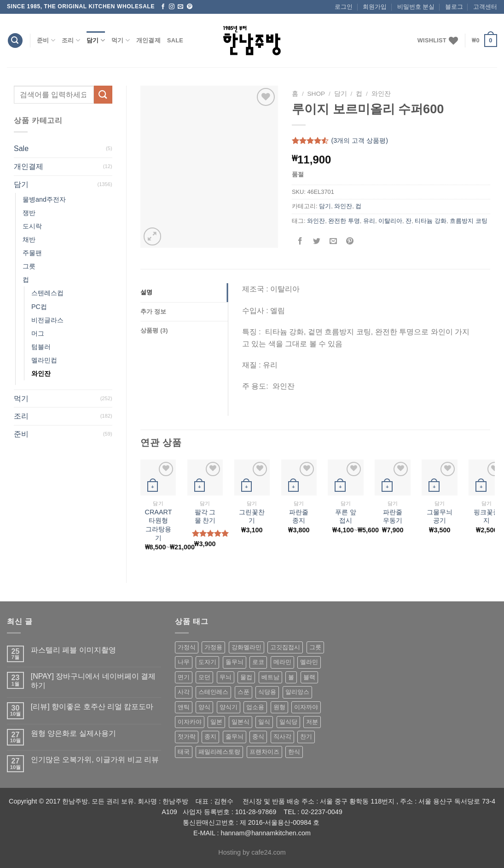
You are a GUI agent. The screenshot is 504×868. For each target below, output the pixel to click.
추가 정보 (154, 312)
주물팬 (32, 253)
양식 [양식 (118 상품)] (204, 707)
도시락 (32, 226)
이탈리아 (390, 221)
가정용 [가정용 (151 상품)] (213, 647)
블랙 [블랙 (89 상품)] (309, 677)
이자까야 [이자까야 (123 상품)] (306, 707)
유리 (369, 221)
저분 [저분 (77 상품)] (312, 722)
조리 (71, 40)
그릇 (29, 266)
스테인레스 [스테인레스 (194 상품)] (213, 692)
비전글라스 (47, 320)
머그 (38, 333)
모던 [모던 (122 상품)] (204, 677)
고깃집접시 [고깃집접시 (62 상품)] (285, 647)
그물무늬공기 (440, 516)
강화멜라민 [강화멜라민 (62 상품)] (246, 647)
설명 (147, 292)
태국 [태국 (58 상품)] (184, 752)
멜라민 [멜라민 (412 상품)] (309, 662)
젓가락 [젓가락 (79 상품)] (187, 737)
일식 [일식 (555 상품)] (264, 722)
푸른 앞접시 (346, 516)
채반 (29, 239)
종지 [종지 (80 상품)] (210, 737)
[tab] (184, 292)
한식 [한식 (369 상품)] (294, 752)
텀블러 (41, 347)
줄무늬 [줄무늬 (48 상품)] (235, 737)
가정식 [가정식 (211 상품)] (187, 647)
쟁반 (29, 213)
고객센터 (485, 7)
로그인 (344, 7)
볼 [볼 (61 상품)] (291, 677)
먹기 (121, 40)
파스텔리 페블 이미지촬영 (73, 650)
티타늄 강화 (431, 221)
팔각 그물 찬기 (205, 516)
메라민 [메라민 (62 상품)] (282, 662)
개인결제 (148, 40)
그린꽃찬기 (252, 516)
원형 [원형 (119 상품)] (279, 707)
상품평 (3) (154, 330)
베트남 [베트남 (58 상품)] (270, 677)
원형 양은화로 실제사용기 (73, 733)
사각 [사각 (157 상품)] (184, 692)
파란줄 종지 (299, 516)
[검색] (15, 41)
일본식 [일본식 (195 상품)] (240, 722)
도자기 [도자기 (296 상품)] (207, 662)
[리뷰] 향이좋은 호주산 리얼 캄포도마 (92, 707)
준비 (46, 40)
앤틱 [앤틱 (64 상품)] (184, 707)
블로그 (454, 7)
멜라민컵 (44, 360)
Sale (175, 40)
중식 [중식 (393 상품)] (258, 737)
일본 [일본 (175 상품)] (216, 722)
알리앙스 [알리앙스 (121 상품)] (297, 692)
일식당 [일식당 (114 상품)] (288, 722)
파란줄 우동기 (393, 516)
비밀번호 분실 (416, 7)
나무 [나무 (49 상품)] (184, 662)
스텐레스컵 (47, 293)
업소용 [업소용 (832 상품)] (255, 707)
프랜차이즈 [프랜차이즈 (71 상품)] (264, 752)
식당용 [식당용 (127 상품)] (267, 692)
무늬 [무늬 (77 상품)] (226, 677)
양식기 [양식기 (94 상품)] (229, 707)
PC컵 (39, 307)
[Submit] (103, 95)
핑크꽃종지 (487, 516)
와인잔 (41, 373)
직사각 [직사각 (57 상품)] (282, 737)
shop (316, 94)
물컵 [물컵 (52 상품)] (246, 677)
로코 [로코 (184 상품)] (258, 662)
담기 (96, 40)
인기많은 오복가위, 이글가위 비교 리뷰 (95, 760)
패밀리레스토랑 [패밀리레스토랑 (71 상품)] (219, 752)
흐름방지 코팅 (469, 221)
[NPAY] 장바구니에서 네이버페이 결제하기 (93, 681)
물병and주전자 (44, 199)
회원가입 (375, 7)
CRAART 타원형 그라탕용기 (159, 525)
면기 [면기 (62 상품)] (184, 677)
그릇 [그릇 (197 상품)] (315, 647)
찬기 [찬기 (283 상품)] (306, 737)
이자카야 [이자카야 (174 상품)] (190, 722)
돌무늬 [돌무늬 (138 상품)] (235, 662)
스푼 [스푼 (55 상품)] (243, 692)
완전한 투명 (344, 221)
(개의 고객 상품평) (359, 141)
